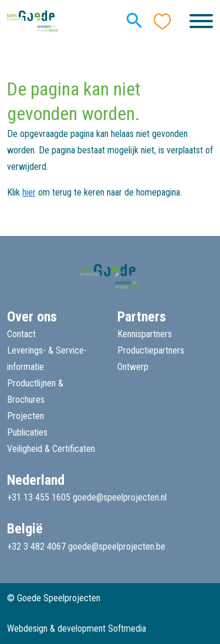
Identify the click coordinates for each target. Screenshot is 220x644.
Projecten (26, 416)
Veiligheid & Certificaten (51, 449)
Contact (21, 334)
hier (29, 192)
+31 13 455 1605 (39, 497)
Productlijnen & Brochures (35, 391)
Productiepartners (151, 350)
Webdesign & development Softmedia (77, 628)
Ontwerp (133, 367)
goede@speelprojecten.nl (120, 497)
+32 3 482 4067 (36, 547)
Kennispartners (145, 334)
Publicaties (27, 432)
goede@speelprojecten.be (117, 547)
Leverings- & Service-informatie (47, 359)
